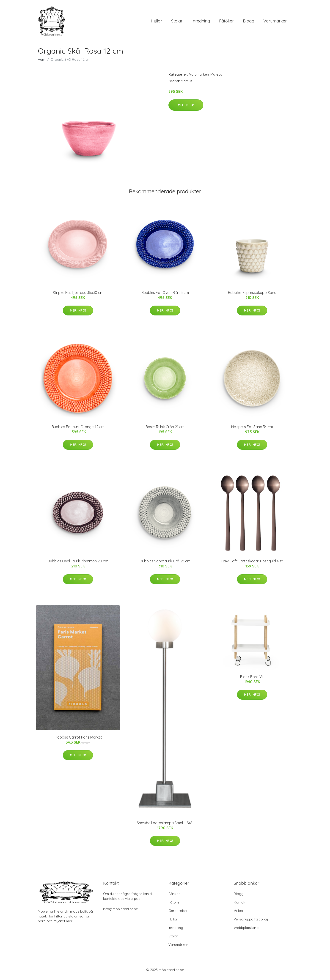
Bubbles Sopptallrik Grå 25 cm (165, 564)
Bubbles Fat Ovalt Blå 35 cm (165, 295)
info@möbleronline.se (121, 911)
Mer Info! (186, 107)
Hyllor (156, 22)
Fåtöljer (226, 22)
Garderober (178, 913)
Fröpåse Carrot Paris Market (78, 739)
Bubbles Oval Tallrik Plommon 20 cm (78, 564)
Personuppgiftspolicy (251, 921)
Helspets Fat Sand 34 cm (252, 429)
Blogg (249, 22)
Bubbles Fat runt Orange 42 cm (78, 429)
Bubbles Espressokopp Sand (252, 295)
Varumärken (275, 22)
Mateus (216, 77)
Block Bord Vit (252, 679)
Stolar (177, 22)
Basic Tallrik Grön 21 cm (165, 429)
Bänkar (174, 896)
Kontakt (240, 905)
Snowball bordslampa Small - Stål (165, 825)
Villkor (239, 913)
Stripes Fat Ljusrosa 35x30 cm (78, 295)
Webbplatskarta (247, 930)
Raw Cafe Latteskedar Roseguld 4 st (252, 564)
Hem (41, 62)
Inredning (201, 22)
